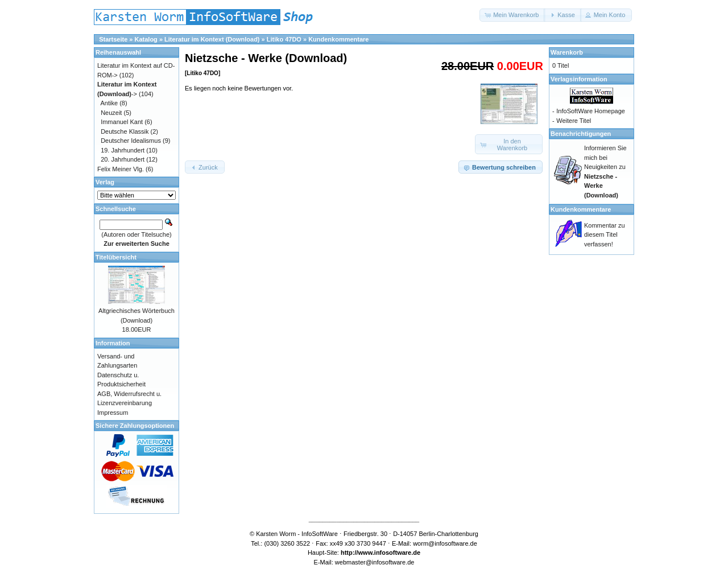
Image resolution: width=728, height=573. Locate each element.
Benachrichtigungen (581, 134)
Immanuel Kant (122, 122)
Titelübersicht (116, 257)
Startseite (113, 39)
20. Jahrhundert (123, 159)
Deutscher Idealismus (131, 141)
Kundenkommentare (338, 39)
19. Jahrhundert (123, 150)
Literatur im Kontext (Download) (212, 39)
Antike (109, 103)
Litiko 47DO (284, 39)
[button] (512, 15)
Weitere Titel (574, 121)
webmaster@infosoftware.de (375, 562)
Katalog (146, 39)
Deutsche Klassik (125, 131)
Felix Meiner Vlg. (121, 169)
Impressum (113, 413)
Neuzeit (111, 113)
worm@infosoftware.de (445, 543)
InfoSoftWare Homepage (591, 111)
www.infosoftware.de (390, 553)
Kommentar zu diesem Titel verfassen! (605, 235)
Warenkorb (567, 52)
